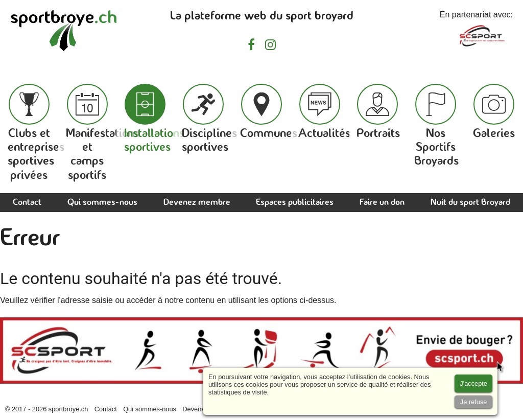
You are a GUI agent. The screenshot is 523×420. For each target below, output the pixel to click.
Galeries (494, 112)
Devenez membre (197, 203)
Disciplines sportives (209, 119)
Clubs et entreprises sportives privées (36, 133)
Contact (27, 203)
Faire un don (382, 203)
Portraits (378, 112)
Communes (269, 112)
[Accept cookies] (473, 383)
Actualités (324, 112)
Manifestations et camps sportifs (103, 133)
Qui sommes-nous (102, 203)
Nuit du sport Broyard (470, 203)
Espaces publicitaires (295, 203)
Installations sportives (154, 119)
